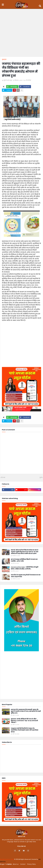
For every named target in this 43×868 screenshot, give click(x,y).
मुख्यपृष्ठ (4, 59)
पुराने (41, 478)
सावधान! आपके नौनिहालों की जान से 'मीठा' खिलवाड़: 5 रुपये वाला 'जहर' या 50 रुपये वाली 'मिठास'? (24, 721)
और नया (3, 478)
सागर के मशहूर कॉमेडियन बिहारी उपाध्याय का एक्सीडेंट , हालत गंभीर (24, 560)
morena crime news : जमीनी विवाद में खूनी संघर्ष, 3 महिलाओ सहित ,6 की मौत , (25, 568)
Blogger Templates (6, 864)
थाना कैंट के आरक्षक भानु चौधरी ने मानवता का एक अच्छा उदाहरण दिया (26, 576)
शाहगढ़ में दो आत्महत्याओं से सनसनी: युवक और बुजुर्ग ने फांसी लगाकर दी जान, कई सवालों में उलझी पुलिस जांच (26, 711)
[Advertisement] (21, 33)
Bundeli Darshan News (7, 859)
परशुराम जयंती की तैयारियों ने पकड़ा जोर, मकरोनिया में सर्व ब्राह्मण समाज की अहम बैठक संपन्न (25, 730)
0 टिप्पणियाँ (28, 80)
